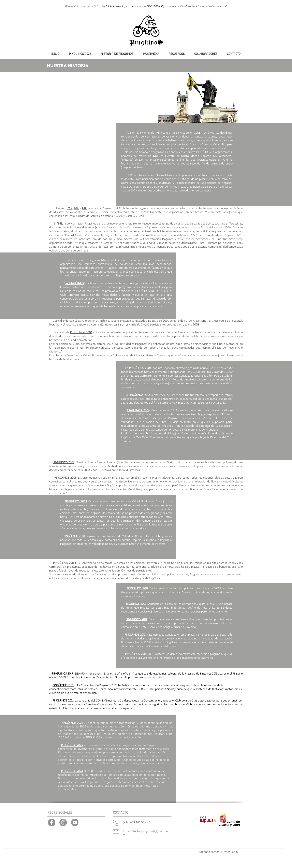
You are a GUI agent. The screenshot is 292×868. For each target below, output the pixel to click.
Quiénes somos (209, 852)
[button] (117, 54)
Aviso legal (231, 852)
